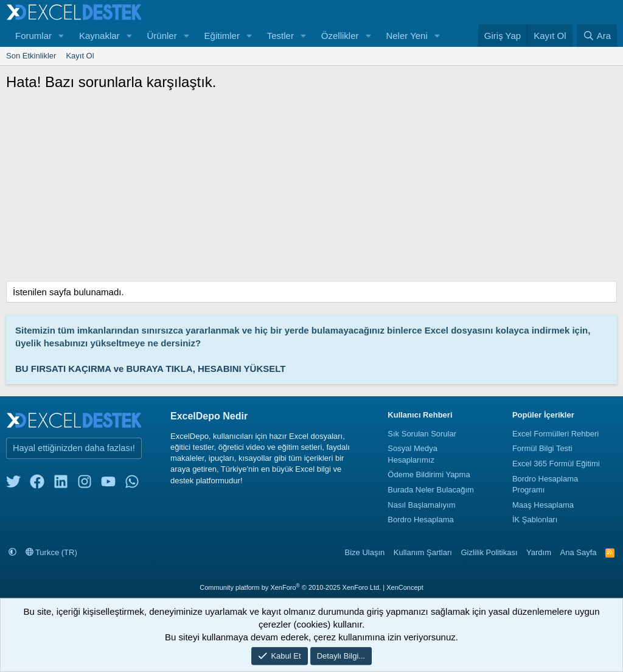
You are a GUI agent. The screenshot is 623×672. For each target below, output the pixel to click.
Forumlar (33, 36)
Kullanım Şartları (423, 552)
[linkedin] (61, 484)
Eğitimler (222, 36)
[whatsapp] (132, 484)
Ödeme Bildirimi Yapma (429, 474)
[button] (61, 36)
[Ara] (597, 36)
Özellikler (340, 36)
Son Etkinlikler (31, 56)
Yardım (539, 552)
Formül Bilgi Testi (542, 448)
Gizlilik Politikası (489, 552)
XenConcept (405, 587)
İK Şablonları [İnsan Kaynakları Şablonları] (535, 520)
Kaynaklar (99, 36)
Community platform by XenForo (290, 587)
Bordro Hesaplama (420, 520)
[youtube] (108, 484)
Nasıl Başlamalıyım (421, 505)
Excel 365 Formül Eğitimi (556, 464)
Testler (280, 36)
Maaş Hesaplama (543, 505)
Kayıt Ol (80, 56)
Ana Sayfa (579, 552)
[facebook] (37, 484)
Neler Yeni (406, 36)
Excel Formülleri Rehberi (555, 434)
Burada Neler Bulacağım (431, 490)
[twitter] (13, 484)
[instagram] (85, 484)
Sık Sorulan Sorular (422, 434)
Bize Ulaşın (365, 552)
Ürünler (162, 36)
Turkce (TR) (51, 552)
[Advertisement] (311, 190)
